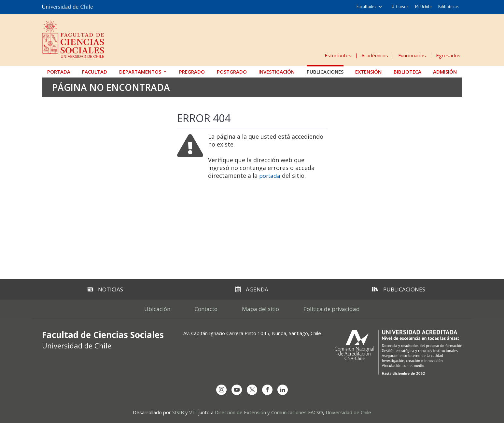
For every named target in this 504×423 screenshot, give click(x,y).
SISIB (178, 412)
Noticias (105, 289)
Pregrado (192, 72)
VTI (193, 412)
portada (270, 176)
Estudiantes (338, 55)
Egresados (448, 55)
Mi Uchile (423, 7)
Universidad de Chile (348, 412)
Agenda (252, 289)
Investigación (277, 72)
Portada (59, 72)
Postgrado (232, 72)
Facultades (366, 7)
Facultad (95, 72)
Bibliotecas (448, 7)
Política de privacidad (332, 309)
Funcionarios (412, 55)
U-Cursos (400, 7)
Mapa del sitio (260, 309)
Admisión (445, 72)
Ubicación (157, 309)
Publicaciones (325, 72)
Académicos (375, 55)
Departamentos (140, 72)
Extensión (368, 72)
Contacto (206, 309)
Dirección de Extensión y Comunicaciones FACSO (269, 412)
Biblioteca (407, 72)
